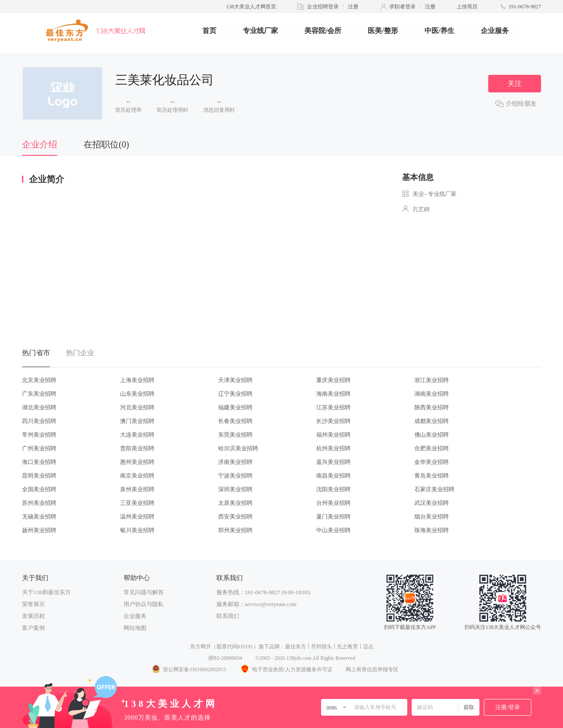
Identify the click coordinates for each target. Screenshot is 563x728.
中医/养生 (439, 31)
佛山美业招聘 (431, 435)
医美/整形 (383, 31)
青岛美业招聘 (431, 476)
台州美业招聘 (333, 503)
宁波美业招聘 (235, 476)
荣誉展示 (33, 604)
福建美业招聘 (235, 407)
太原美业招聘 (235, 503)
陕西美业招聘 (431, 407)
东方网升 (201, 647)
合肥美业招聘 (431, 448)
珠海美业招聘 (431, 530)
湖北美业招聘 (39, 407)
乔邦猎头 (322, 647)
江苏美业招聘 (333, 407)
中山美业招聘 (333, 530)
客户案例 (33, 628)
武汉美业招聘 (431, 503)
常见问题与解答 (144, 592)
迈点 (368, 647)
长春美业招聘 (235, 421)
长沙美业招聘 (333, 421)
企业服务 (495, 31)
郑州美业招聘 (235, 530)
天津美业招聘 (235, 380)
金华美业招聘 (431, 462)
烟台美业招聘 (431, 517)
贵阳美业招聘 (137, 448)
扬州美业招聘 (39, 530)
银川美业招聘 (137, 530)
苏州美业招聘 (39, 503)
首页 (209, 31)
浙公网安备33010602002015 (189, 669)
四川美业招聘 (39, 421)
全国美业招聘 (39, 489)
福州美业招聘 (333, 435)
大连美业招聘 (137, 435)
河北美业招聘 (137, 407)
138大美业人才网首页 (251, 7)
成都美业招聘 (431, 421)
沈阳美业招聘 (333, 489)
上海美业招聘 (137, 380)
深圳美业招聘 (235, 489)
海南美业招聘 (333, 394)
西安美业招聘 (235, 517)
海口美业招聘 (39, 462)
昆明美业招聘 (39, 476)
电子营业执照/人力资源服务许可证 (286, 669)
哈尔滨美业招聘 (238, 448)
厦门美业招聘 (333, 517)
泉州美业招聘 (137, 489)
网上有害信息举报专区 (372, 669)
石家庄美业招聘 (434, 489)
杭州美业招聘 (333, 448)
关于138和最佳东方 (46, 592)
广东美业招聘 (39, 394)
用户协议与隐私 (144, 604)
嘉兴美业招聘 (333, 462)
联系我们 (228, 616)
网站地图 (135, 628)
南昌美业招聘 (333, 476)
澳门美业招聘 (137, 421)
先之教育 (347, 647)
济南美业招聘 (235, 462)
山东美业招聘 (137, 394)
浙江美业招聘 (431, 380)
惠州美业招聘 (137, 462)
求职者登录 (402, 7)
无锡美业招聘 (39, 517)
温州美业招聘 (137, 517)
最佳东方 (296, 647)
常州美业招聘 (39, 435)
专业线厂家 (260, 31)
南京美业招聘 (137, 476)
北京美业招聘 (39, 380)
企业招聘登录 (323, 7)
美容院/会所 (323, 31)
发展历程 (33, 616)
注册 (353, 7)
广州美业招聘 (39, 448)
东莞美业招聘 (235, 435)
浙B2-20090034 (225, 658)
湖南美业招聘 (431, 394)
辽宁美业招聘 (235, 394)
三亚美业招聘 (137, 503)
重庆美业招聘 (333, 380)
